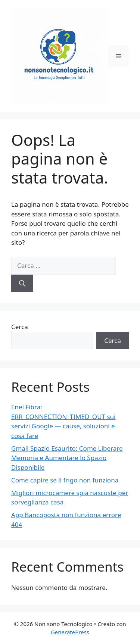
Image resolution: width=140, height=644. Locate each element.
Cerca (20, 327)
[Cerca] (22, 284)
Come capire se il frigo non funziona (65, 480)
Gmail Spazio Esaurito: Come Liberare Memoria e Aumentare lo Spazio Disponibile (67, 458)
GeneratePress (70, 632)
